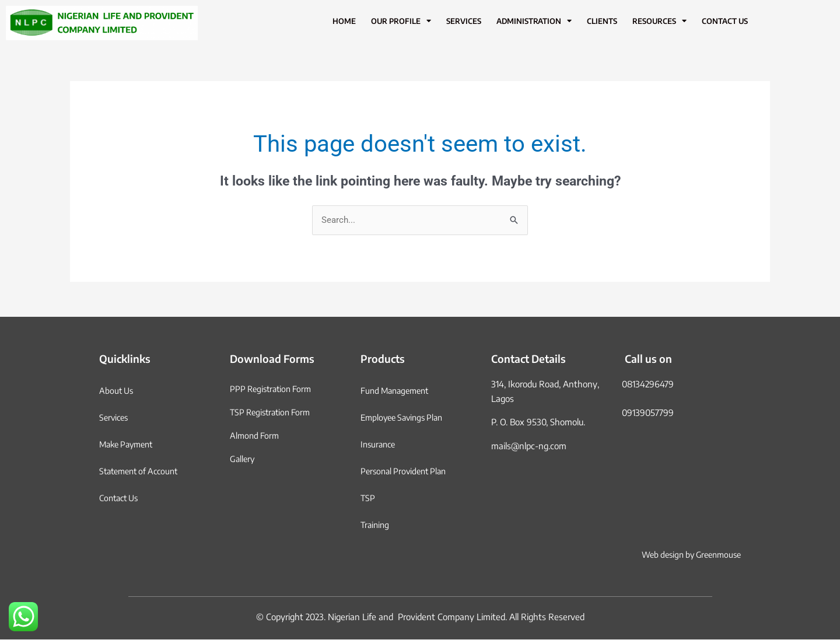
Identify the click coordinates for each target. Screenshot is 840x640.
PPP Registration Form (273, 389)
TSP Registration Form (273, 412)
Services (464, 21)
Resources (659, 21)
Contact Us (725, 21)
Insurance (379, 445)
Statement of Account (142, 471)
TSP (368, 498)
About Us (117, 391)
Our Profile (401, 21)
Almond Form (256, 436)
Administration (534, 21)
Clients (602, 21)
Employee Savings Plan (405, 418)
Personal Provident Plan (407, 471)
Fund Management (398, 391)
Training (376, 525)
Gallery (243, 459)
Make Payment (129, 445)
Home (344, 21)
